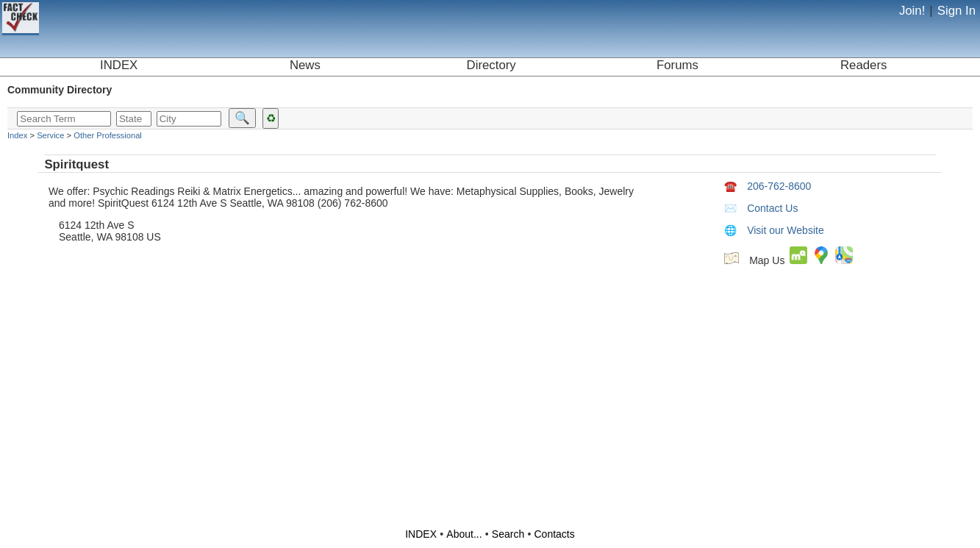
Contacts (555, 534)
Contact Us (761, 208)
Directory (491, 65)
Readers (863, 65)
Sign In (956, 11)
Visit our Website (774, 230)
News (305, 65)
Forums (677, 65)
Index (17, 135)
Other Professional (108, 135)
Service (50, 135)
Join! (912, 11)
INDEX (119, 65)
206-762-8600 (768, 186)
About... (464, 534)
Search (508, 534)
